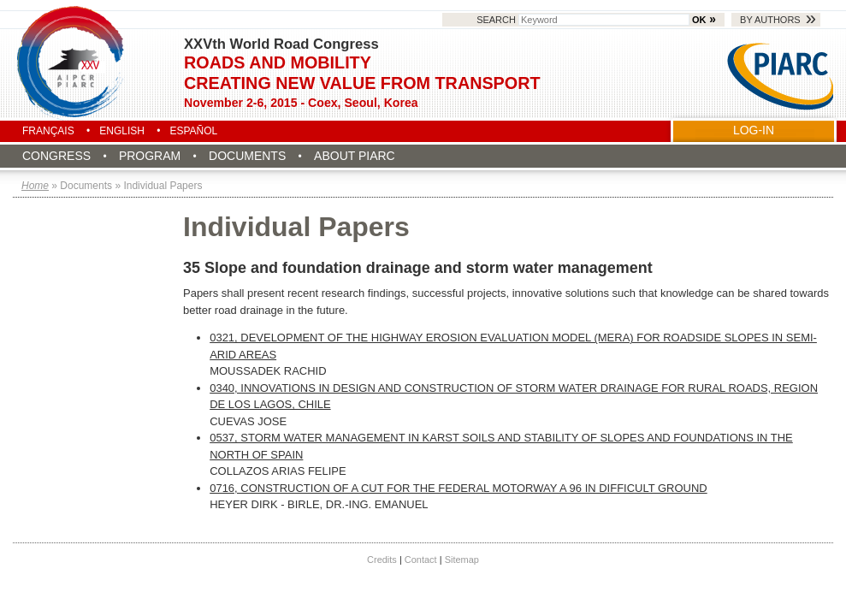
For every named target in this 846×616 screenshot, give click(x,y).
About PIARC (355, 156)
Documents (247, 156)
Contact (421, 560)
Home (35, 186)
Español (193, 131)
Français (48, 131)
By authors (770, 20)
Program (150, 156)
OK (699, 20)
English (122, 131)
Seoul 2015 (72, 62)
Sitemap (462, 560)
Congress (56, 156)
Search (584, 20)
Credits (382, 560)
